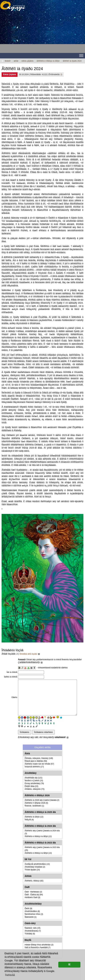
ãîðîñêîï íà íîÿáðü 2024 (72, 61)
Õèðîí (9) (28, 916)
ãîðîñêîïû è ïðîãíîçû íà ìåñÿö (48, 61)
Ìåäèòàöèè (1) (31, 924)
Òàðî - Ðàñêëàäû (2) (33, 899)
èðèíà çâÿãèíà (27, 61)
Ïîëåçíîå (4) (29, 827)
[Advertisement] (25, 33)
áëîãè (16, 61)
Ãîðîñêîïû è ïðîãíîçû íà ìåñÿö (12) (38, 843)
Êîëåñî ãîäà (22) (31, 793)
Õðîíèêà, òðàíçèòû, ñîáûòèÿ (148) (39, 765)
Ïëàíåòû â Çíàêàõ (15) (34, 788)
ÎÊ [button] (69, 965)
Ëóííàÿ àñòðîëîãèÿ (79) (34, 791)
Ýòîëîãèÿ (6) (30, 941)
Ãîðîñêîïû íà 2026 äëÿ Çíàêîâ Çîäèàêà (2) (42, 807)
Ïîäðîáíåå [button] (10, 975)
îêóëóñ (8, 61)
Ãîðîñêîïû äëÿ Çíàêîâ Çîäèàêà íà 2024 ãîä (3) (42, 839)
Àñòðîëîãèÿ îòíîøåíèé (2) (35, 874)
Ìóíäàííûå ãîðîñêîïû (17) (34, 774)
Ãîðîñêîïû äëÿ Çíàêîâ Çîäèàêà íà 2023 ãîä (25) (42, 856)
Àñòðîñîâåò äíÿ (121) (33, 785)
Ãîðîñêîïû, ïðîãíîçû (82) (34, 888)
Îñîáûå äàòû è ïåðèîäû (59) (36, 768)
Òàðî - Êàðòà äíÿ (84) (34, 902)
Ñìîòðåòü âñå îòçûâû (30, 654)
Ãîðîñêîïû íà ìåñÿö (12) (34, 824)
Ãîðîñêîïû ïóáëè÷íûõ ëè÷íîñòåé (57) (39, 771)
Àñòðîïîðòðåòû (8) (32, 918)
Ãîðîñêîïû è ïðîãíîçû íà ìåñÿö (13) (38, 860)
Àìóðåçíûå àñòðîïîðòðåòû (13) (37, 871)
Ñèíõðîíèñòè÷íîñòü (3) (34, 921)
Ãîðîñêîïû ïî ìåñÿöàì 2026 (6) (36, 810)
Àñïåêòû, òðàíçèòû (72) (35, 796)
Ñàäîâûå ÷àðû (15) (33, 935)
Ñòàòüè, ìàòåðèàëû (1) (34, 813)
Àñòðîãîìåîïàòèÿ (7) (33, 938)
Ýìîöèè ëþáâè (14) (32, 877)
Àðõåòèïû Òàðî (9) (32, 905)
